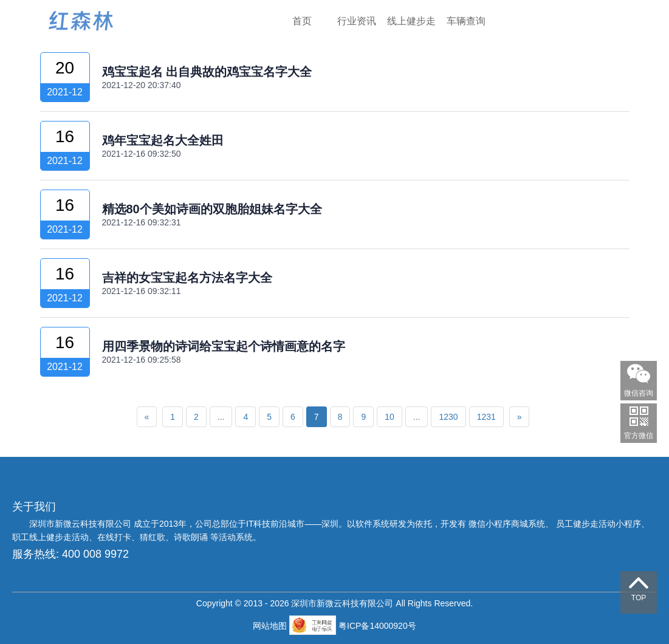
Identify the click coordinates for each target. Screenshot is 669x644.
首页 (302, 21)
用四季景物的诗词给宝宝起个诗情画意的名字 (224, 346)
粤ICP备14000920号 (377, 626)
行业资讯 (357, 21)
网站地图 (271, 626)
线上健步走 (411, 21)
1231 (486, 417)
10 (389, 417)
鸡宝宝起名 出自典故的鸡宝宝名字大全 (207, 72)
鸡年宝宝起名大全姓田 (163, 140)
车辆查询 (466, 21)
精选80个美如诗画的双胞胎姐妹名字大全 (212, 209)
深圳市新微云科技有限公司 (81, 524)
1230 (448, 417)
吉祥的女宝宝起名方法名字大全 (187, 278)
